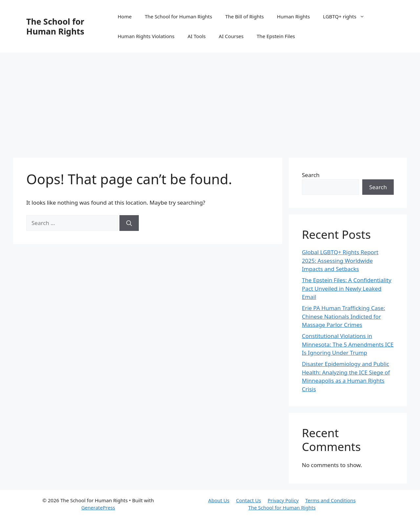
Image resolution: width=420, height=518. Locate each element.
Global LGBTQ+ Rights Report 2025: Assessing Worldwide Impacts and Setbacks (340, 260)
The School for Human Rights (55, 26)
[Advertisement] (210, 102)
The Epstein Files (276, 36)
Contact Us (248, 500)
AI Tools (197, 36)
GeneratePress (98, 507)
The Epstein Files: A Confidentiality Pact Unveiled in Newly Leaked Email (347, 288)
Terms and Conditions (330, 500)
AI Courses (231, 36)
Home (125, 16)
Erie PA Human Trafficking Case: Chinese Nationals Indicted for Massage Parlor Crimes (344, 316)
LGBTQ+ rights (347, 16)
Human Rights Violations (146, 36)
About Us (219, 500)
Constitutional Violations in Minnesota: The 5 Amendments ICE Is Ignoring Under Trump (348, 344)
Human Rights (293, 16)
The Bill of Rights (244, 16)
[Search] (129, 223)
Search (311, 175)
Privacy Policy (283, 500)
